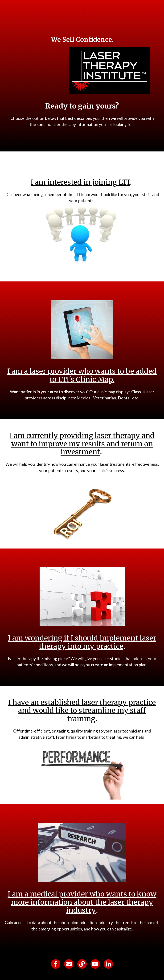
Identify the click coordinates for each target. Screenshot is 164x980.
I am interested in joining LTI (80, 182)
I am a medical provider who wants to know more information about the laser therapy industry (82, 902)
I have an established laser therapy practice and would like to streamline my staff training (82, 711)
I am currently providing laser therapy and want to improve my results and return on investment (82, 444)
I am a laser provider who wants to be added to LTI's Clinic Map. (82, 375)
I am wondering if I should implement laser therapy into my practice (82, 642)
